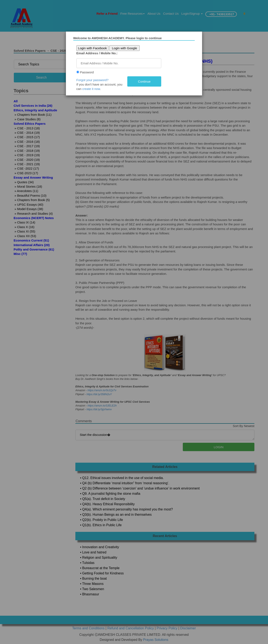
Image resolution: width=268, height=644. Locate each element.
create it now (91, 89)
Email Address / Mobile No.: (97, 53)
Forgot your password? (92, 80)
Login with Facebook (93, 48)
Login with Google (125, 48)
